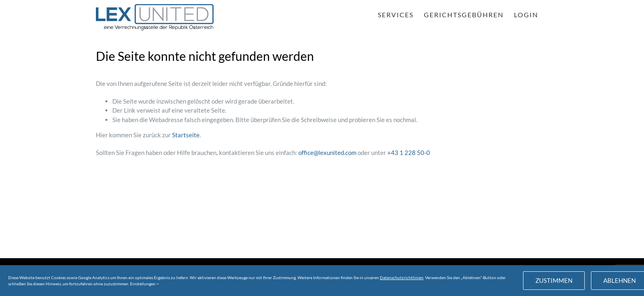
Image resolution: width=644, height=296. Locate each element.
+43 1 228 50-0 (409, 153)
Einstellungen (144, 284)
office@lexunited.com (327, 153)
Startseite (186, 135)
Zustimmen (554, 280)
